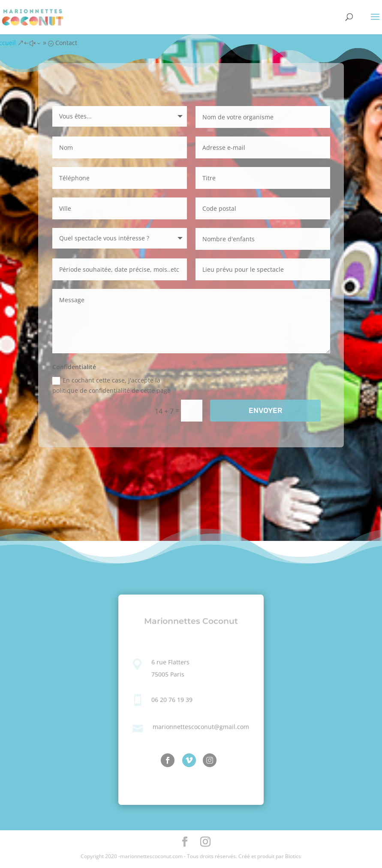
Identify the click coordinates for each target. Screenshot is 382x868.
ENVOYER (265, 410)
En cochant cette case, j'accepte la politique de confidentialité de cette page (111, 385)
